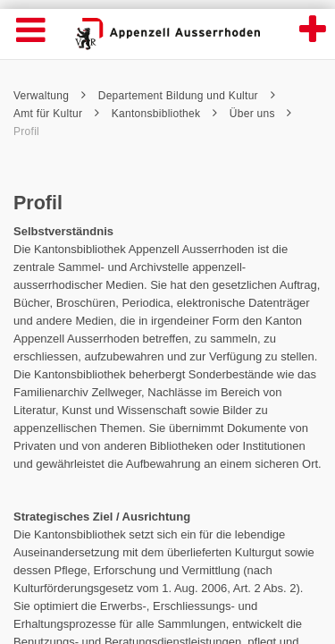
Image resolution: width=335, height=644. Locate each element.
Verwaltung (50, 96)
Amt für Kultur (56, 114)
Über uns (261, 114)
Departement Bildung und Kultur (187, 96)
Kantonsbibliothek (164, 114)
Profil (26, 131)
